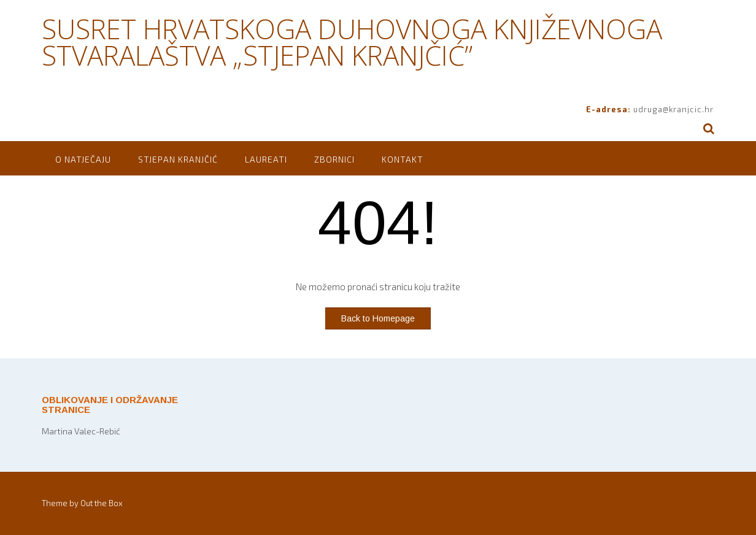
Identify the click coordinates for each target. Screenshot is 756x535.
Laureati (266, 159)
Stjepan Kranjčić (178, 159)
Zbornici (334, 159)
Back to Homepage (378, 318)
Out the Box (102, 503)
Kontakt (403, 159)
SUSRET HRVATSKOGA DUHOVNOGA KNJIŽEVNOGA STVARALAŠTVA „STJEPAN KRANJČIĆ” (352, 42)
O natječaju (83, 159)
